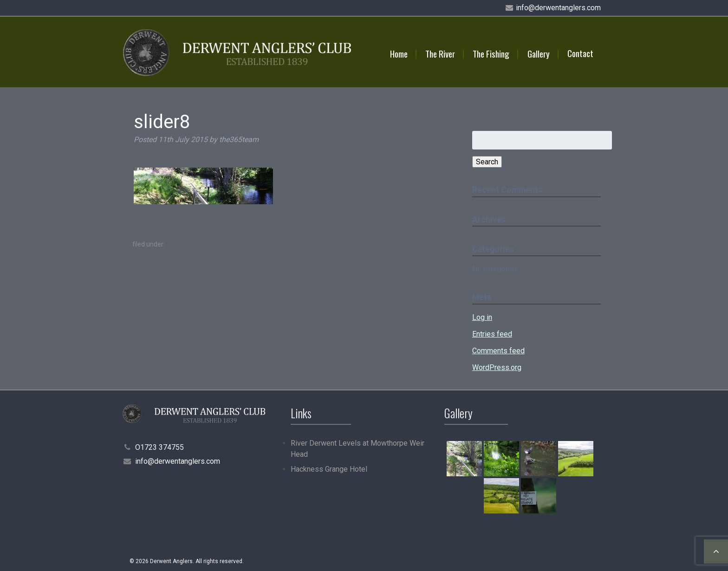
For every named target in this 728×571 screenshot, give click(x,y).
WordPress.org (497, 367)
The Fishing (491, 53)
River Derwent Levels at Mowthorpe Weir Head (357, 449)
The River (440, 53)
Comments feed (498, 351)
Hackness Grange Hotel (329, 469)
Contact (580, 53)
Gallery (539, 53)
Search (487, 162)
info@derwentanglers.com (558, 8)
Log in (482, 317)
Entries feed (492, 334)
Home (399, 53)
